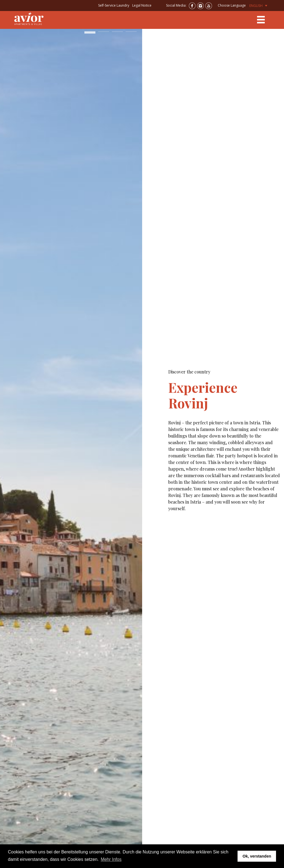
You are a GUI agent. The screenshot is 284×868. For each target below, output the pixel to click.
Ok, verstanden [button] (257, 856)
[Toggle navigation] (261, 20)
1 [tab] (90, 34)
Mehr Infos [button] (111, 859)
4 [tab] (131, 34)
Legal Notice (142, 5)
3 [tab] (117, 34)
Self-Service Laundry (114, 5)
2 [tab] (104, 34)
